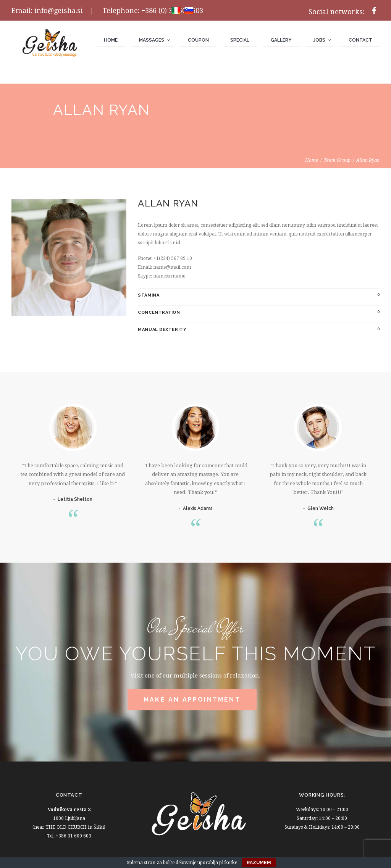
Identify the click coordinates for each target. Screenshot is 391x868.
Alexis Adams (198, 508)
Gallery (281, 40)
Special (240, 40)
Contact (360, 40)
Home (111, 40)
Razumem (259, 863)
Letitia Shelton (75, 499)
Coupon (198, 40)
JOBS (319, 40)
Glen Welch (321, 508)
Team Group (337, 160)
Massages (152, 40)
